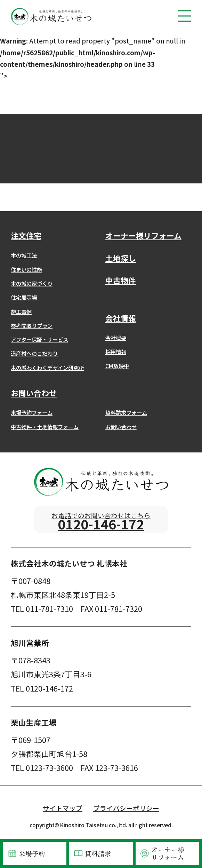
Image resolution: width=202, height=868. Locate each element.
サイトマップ (63, 815)
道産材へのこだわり (34, 353)
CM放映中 (117, 366)
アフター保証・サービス (39, 339)
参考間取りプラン (32, 325)
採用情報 (116, 352)
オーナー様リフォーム (162, 853)
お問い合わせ (121, 427)
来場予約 (26, 853)
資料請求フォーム (126, 412)
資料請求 (92, 853)
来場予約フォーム (32, 412)
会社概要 (116, 338)
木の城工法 (24, 255)
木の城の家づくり (32, 283)
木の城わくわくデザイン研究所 (47, 368)
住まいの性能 (26, 269)
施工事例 (21, 311)
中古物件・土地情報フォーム (45, 427)
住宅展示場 (24, 297)
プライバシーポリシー (126, 815)
